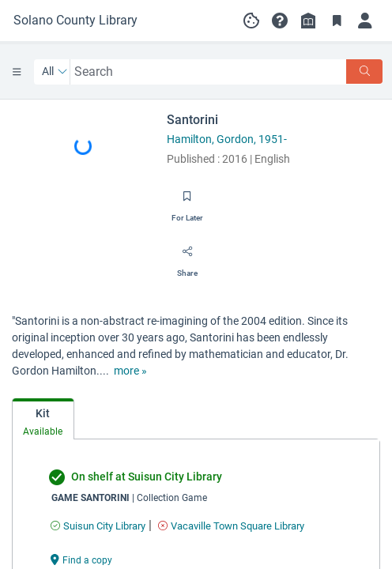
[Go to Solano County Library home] (75, 21)
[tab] (43, 419)
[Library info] (308, 21)
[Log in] (365, 21)
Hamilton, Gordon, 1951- (227, 139)
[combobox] (209, 72)
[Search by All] (55, 72)
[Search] (364, 72)
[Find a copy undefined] (81, 559)
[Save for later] (187, 202)
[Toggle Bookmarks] (337, 21)
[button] (280, 21)
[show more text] (130, 371)
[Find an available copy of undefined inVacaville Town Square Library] (231, 526)
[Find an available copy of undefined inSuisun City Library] (98, 526)
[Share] (187, 257)
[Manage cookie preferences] (251, 21)
